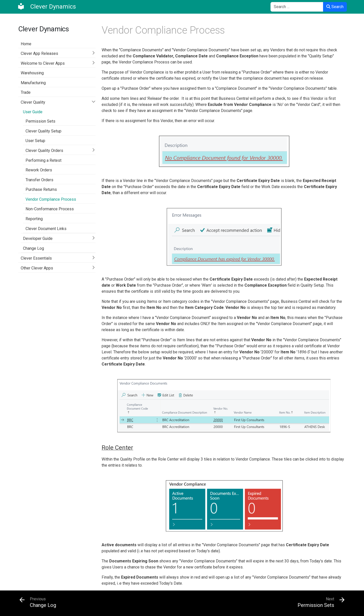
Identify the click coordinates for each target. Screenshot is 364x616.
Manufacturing (33, 83)
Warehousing (32, 73)
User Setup (35, 141)
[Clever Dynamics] (47, 7)
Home (26, 44)
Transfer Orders (39, 180)
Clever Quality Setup (43, 131)
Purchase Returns (41, 189)
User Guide (33, 112)
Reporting (34, 219)
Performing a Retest (43, 160)
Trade (26, 92)
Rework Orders (39, 170)
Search (335, 7)
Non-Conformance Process (50, 209)
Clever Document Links (46, 229)
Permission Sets (40, 121)
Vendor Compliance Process (51, 199)
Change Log (33, 248)
